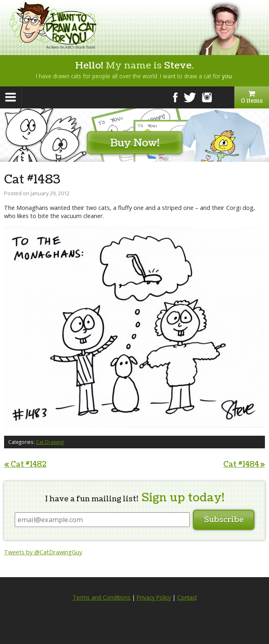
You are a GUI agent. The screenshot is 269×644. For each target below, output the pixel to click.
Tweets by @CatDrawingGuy (43, 552)
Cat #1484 (244, 464)
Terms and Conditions (102, 598)
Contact (187, 598)
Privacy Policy (154, 598)
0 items (252, 97)
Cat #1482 (25, 464)
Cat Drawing (50, 442)
